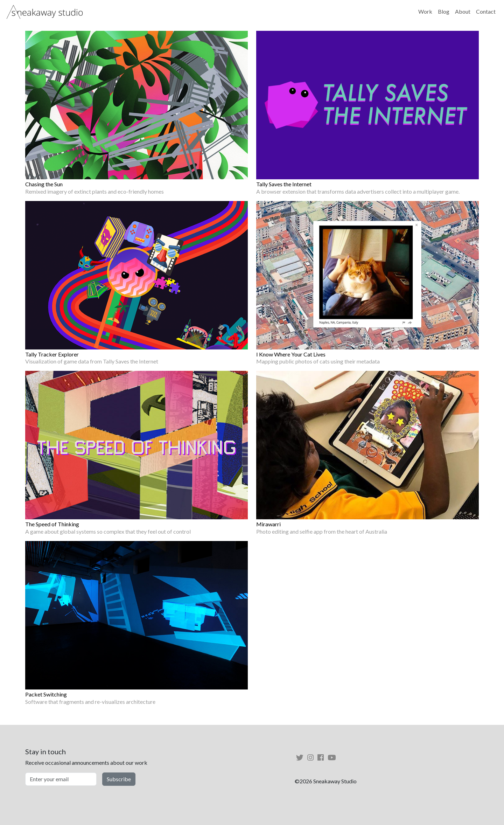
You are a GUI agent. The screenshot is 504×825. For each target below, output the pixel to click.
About (463, 11)
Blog (444, 11)
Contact (486, 11)
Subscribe (119, 779)
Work (425, 11)
